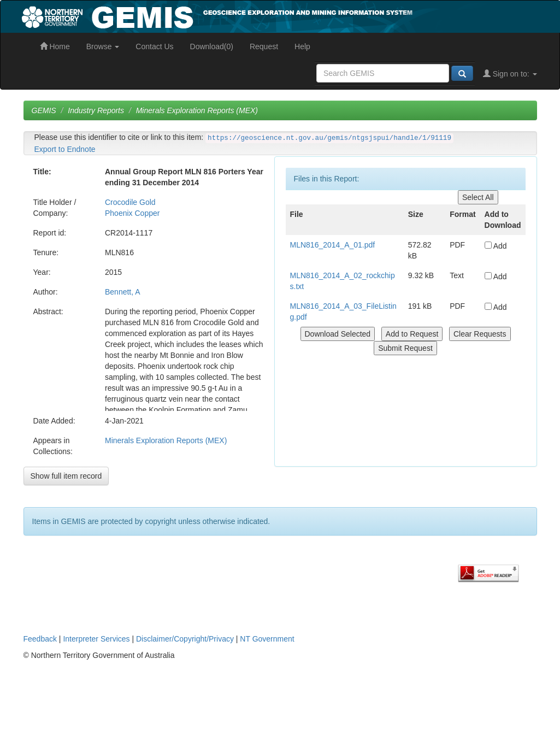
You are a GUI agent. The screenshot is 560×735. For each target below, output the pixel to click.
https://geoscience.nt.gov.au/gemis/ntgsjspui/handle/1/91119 (329, 138)
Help (302, 46)
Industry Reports (96, 110)
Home (55, 46)
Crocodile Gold (130, 202)
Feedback (40, 639)
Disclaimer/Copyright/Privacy (185, 639)
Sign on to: (510, 74)
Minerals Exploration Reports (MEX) (197, 110)
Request (264, 46)
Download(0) (212, 46)
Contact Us (154, 46)
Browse (103, 46)
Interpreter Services (96, 639)
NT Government (267, 639)
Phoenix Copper (132, 213)
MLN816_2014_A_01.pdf (333, 245)
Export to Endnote (65, 149)
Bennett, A (123, 292)
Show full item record (66, 476)
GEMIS (44, 110)
